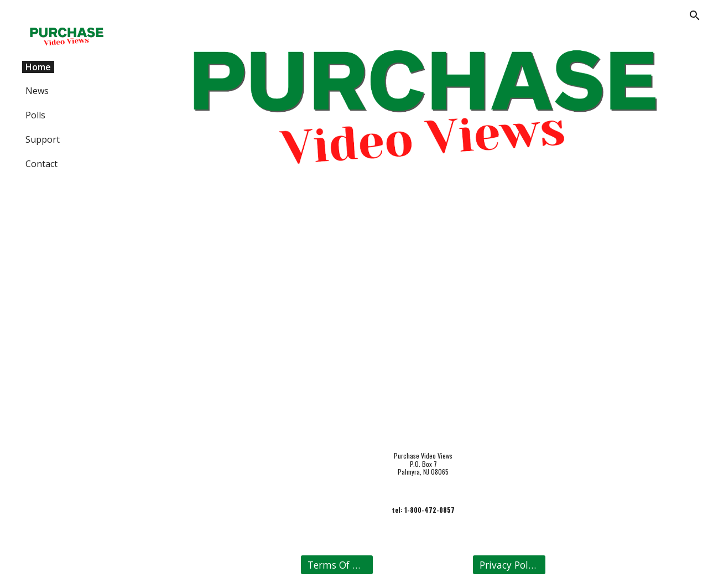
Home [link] (38, 67)
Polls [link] (35, 115)
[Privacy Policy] (509, 565)
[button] (695, 15)
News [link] (37, 91)
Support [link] (43, 139)
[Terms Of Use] (337, 565)
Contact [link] (41, 164)
